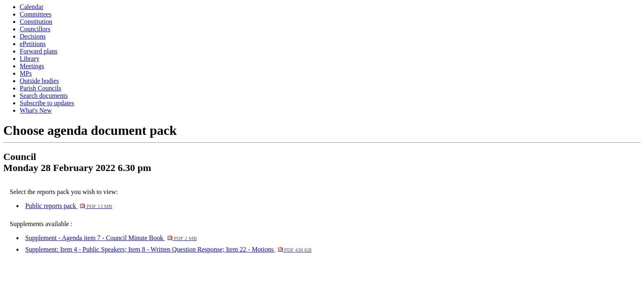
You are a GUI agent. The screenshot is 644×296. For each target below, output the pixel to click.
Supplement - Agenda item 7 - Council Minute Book (111, 238)
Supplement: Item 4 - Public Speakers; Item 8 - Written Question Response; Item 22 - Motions (169, 249)
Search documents (44, 96)
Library (30, 59)
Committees (36, 14)
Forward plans (39, 51)
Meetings (32, 66)
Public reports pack (69, 206)
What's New (36, 110)
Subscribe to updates (47, 103)
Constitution (36, 22)
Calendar (32, 7)
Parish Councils (40, 88)
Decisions (33, 36)
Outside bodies (39, 81)
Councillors (35, 29)
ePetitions (33, 44)
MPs (26, 73)
